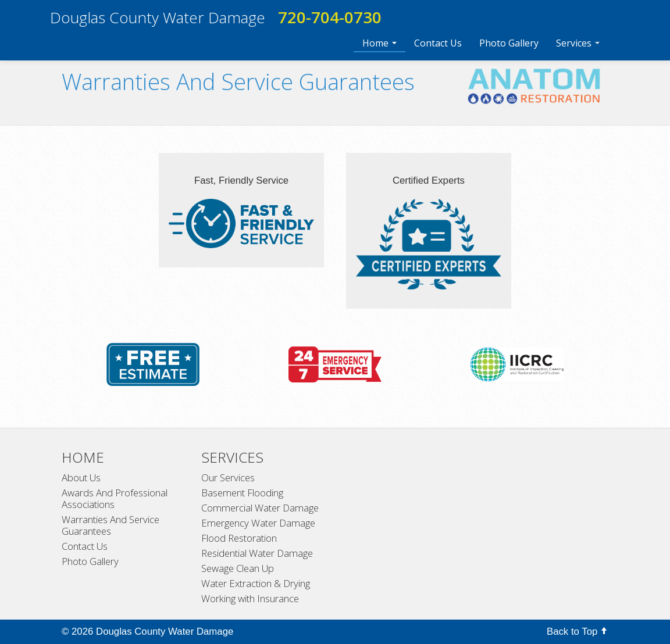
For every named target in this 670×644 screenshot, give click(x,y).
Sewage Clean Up (238, 568)
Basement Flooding (242, 493)
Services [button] (578, 43)
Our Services (228, 478)
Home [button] (379, 43)
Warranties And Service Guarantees (111, 525)
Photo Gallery (509, 43)
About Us (81, 478)
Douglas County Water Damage (158, 17)
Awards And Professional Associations (115, 499)
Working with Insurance (250, 599)
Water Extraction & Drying (256, 584)
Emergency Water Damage (258, 523)
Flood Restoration (239, 538)
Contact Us (438, 43)
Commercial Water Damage (260, 508)
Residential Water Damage (257, 553)
